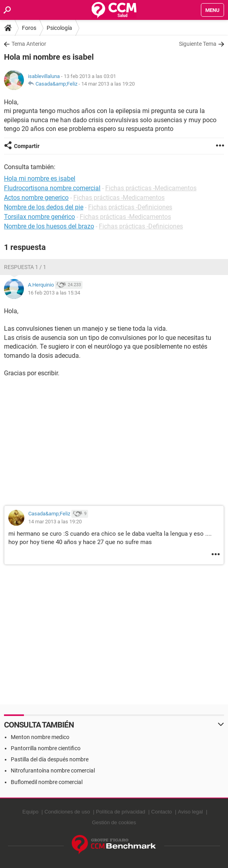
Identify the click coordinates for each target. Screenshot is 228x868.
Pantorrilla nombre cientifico (46, 748)
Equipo (30, 812)
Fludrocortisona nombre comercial (52, 188)
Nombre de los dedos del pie (44, 207)
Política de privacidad (121, 812)
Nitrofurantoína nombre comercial (53, 770)
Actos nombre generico (36, 198)
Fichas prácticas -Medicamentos (151, 188)
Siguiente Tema (198, 44)
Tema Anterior (29, 44)
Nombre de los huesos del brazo (49, 226)
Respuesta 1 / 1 (25, 267)
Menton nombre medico (40, 737)
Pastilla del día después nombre (50, 759)
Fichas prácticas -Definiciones (130, 207)
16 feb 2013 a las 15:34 (54, 293)
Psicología (59, 28)
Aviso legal (190, 812)
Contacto (161, 812)
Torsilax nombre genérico (39, 217)
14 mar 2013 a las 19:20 (108, 84)
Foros (29, 28)
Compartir (27, 146)
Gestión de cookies (114, 822)
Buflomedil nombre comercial (47, 782)
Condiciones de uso (67, 812)
